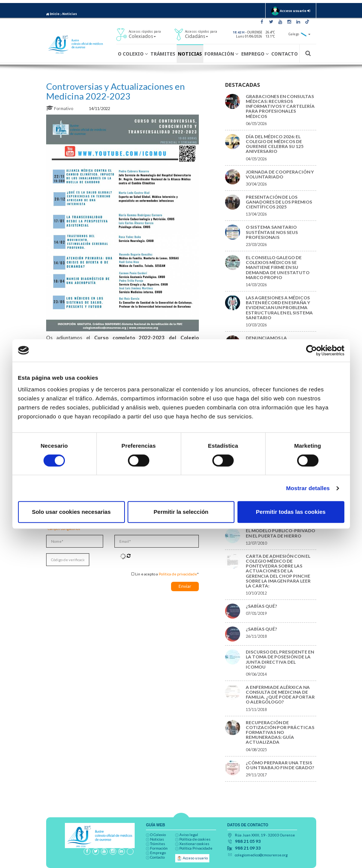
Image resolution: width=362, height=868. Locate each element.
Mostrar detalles (308, 488)
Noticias (70, 14)
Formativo (60, 108)
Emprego (255, 54)
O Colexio (133, 54)
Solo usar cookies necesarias (71, 512)
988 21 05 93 (248, 841)
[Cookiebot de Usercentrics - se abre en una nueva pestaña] (312, 350)
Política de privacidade (178, 574)
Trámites (163, 54)
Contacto (285, 54)
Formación (221, 54)
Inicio (53, 14)
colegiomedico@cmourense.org (261, 855)
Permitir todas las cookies (291, 512)
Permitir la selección (181, 512)
